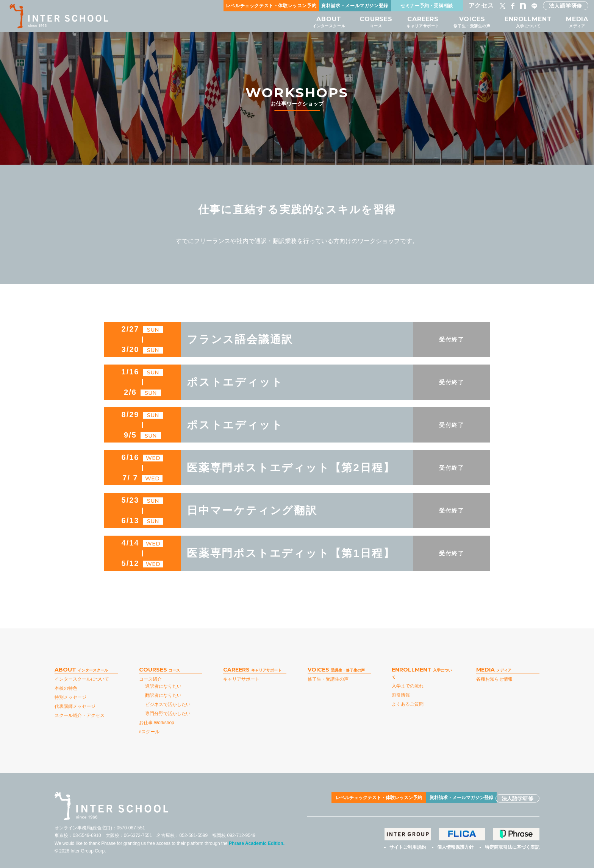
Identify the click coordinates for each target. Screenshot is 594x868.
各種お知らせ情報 (494, 679)
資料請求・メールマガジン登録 (355, 5)
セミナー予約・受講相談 (427, 5)
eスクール (149, 732)
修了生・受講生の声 (328, 679)
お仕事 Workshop (157, 723)
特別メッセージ (70, 697)
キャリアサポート (241, 679)
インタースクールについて (82, 679)
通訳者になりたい (163, 686)
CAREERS (417, 22)
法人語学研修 (566, 6)
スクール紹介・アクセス (80, 715)
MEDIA (577, 22)
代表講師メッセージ (75, 706)
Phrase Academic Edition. (257, 843)
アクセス (481, 5)
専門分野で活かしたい (168, 714)
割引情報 (401, 695)
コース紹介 (150, 679)
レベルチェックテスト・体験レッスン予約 (271, 5)
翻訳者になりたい (163, 695)
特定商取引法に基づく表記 (512, 846)
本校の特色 (66, 688)
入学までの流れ (408, 686)
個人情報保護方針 (455, 846)
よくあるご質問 (408, 704)
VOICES (468, 22)
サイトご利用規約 (408, 846)
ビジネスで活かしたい (168, 704)
